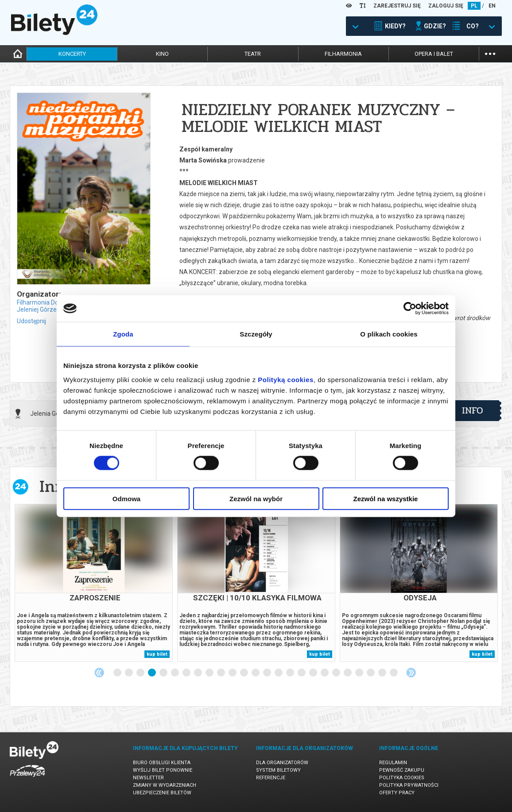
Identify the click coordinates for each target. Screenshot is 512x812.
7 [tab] (187, 673)
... (490, 53)
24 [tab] (383, 673)
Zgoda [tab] (123, 334)
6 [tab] (175, 673)
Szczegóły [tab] (256, 334)
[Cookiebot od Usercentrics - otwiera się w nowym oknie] (410, 309)
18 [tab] (314, 673)
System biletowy (278, 770)
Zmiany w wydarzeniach (165, 785)
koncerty (72, 54)
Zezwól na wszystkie (386, 498)
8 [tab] (198, 673)
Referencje (271, 778)
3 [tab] (141, 673)
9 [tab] (210, 673)
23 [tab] (371, 673)
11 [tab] (233, 673)
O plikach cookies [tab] (389, 334)
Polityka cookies (402, 778)
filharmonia (343, 54)
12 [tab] (244, 673)
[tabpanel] (94, 583)
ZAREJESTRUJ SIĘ (397, 6)
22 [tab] (360, 673)
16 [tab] (291, 673)
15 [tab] (279, 673)
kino (162, 54)
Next (411, 673)
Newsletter (148, 778)
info (473, 410)
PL (474, 6)
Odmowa (126, 498)
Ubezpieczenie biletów (162, 793)
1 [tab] (118, 673)
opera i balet (434, 54)
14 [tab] (268, 673)
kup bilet (157, 654)
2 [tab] (129, 673)
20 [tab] (337, 673)
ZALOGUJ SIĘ (446, 6)
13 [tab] (256, 673)
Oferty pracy (397, 793)
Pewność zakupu (402, 770)
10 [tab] (221, 673)
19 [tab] (325, 673)
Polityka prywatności (409, 785)
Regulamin (393, 763)
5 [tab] (164, 673)
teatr (253, 54)
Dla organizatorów (282, 763)
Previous (99, 673)
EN (492, 6)
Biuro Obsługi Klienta (162, 763)
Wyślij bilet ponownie (163, 770)
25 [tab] (394, 673)
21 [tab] (348, 673)
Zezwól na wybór (256, 498)
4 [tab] (152, 673)
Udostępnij (31, 321)
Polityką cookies (286, 379)
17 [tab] (302, 673)
